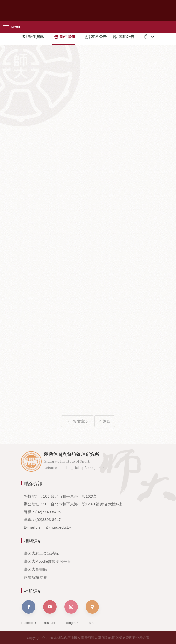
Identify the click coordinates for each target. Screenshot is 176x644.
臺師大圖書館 (35, 569)
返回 (105, 421)
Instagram (71, 611)
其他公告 (123, 37)
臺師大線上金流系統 (41, 553)
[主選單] (16, 27)
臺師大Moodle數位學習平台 (48, 561)
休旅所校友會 (35, 577)
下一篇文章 (77, 421)
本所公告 (96, 37)
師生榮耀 (64, 37)
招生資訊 (33, 37)
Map (92, 611)
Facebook (29, 611)
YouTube (50, 611)
